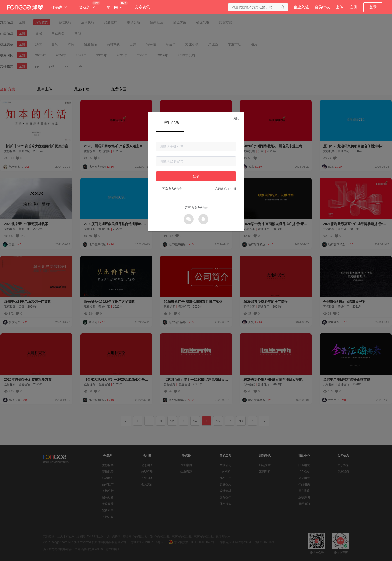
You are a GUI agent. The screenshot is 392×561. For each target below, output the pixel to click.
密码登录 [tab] (172, 122)
